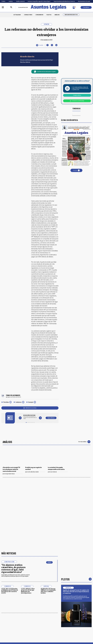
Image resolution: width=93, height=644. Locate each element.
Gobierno (18, 402)
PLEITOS (49, 15)
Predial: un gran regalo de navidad (33, 468)
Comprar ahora (77, 95)
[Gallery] (30, 417)
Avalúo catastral (20, 1)
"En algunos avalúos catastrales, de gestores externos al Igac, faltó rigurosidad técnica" (13, 516)
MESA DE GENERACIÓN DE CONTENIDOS (53, 616)
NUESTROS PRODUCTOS (36, 619)
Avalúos (11, 1)
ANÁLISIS (57, 15)
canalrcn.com (73, 636)
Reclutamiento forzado (84, 1)
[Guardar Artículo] (40, 45)
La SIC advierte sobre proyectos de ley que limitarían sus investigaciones (28, 539)
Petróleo (6, 402)
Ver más (76, 170)
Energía (31, 402)
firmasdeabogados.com (57, 636)
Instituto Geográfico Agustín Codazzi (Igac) (39, 1)
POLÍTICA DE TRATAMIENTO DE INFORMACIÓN (54, 622)
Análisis (7, 442)
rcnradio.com (85, 636)
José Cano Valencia (58, 472)
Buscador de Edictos (71, 15)
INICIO (3, 615)
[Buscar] (11, 7)
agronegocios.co (22, 636)
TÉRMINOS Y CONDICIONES (36, 622)
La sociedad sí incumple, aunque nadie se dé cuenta (56, 468)
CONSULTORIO (28, 15)
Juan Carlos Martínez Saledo (35, 472)
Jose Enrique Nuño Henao (13, 474)
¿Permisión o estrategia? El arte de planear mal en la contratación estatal (11, 469)
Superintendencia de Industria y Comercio (64, 1)
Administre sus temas (30, 408)
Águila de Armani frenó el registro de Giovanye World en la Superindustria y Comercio (76, 539)
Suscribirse (86, 7)
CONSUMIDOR (39, 15)
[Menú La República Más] (3, 7)
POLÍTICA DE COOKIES (35, 626)
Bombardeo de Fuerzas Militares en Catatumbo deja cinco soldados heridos (48, 539)
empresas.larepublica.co (38, 636)
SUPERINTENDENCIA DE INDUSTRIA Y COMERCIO (53, 626)
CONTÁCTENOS (33, 616)
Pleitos (65, 527)
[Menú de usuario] (74, 7)
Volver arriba (84, 594)
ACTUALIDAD (17, 15)
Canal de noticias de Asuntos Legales (45, 72)
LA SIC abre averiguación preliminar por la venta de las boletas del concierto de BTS (10, 539)
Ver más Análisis (84, 442)
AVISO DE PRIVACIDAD (53, 619)
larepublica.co (9, 636)
